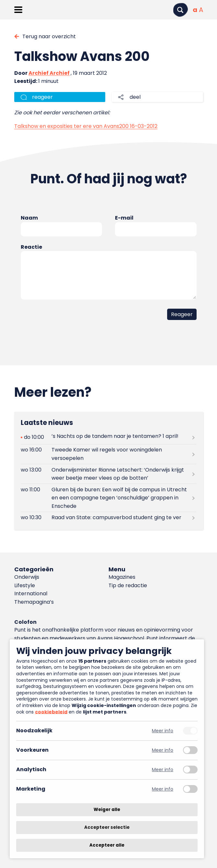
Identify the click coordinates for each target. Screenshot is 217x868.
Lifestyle (25, 585)
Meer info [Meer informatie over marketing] (163, 789)
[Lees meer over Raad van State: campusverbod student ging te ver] (109, 518)
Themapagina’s (34, 602)
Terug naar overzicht (49, 36)
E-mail (124, 218)
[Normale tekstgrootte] (195, 10)
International (31, 594)
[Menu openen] (18, 10)
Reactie (31, 247)
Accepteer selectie (107, 827)
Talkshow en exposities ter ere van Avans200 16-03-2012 (86, 126)
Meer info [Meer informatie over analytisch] (163, 770)
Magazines (122, 577)
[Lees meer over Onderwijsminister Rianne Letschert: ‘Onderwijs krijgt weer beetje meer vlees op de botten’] (109, 474)
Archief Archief (49, 73)
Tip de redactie (128, 585)
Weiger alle (107, 810)
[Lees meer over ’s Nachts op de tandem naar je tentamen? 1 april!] (109, 437)
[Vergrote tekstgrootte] (201, 10)
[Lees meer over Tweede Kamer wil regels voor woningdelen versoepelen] (109, 454)
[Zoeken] (180, 10)
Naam (29, 218)
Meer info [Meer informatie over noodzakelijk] (163, 731)
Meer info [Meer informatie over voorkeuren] (163, 750)
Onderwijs (27, 577)
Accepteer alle (107, 845)
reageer (42, 97)
